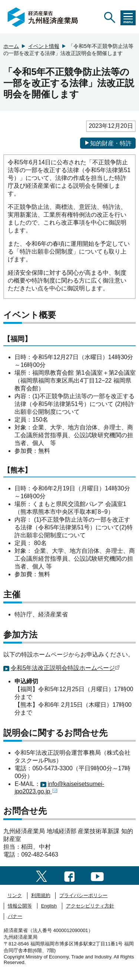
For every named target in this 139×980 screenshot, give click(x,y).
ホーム (11, 46)
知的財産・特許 (108, 143)
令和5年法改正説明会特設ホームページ (65, 668)
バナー (15, 916)
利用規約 (41, 895)
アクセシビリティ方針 (90, 906)
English (49, 906)
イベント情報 (44, 46)
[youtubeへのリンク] (97, 875)
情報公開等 (20, 906)
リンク (15, 895)
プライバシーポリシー (83, 895)
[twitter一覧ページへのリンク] (42, 875)
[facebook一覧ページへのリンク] (69, 875)
